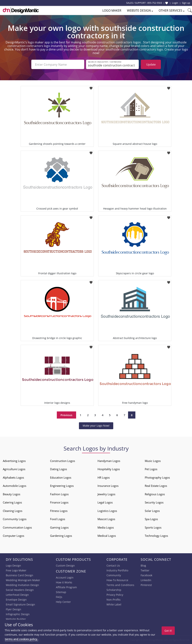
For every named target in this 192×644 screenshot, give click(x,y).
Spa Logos (151, 519)
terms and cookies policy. (21, 639)
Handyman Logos (109, 461)
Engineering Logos (62, 486)
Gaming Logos (59, 527)
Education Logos (61, 477)
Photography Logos (157, 477)
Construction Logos (63, 461)
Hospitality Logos (109, 469)
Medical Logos (107, 536)
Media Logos (106, 527)
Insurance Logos (108, 486)
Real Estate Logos (156, 486)
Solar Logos (152, 511)
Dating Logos (58, 469)
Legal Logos (105, 502)
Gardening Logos (61, 536)
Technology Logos (156, 536)
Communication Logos (17, 527)
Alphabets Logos (13, 477)
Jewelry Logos (106, 494)
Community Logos (15, 519)
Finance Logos (59, 502)
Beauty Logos (12, 494)
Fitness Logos (59, 511)
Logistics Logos (107, 511)
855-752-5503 (155, 3)
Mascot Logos (106, 519)
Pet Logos (151, 469)
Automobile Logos (15, 486)
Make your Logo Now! (96, 426)
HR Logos (104, 477)
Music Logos (153, 461)
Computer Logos (13, 536)
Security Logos (154, 502)
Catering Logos (12, 502)
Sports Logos (153, 527)
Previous (66, 415)
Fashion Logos (59, 494)
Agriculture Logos (14, 469)
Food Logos (58, 519)
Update (151, 64)
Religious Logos (155, 494)
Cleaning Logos (13, 511)
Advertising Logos (14, 461)
